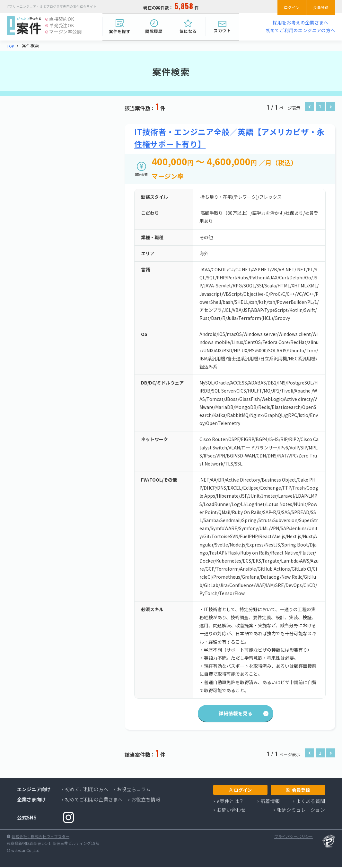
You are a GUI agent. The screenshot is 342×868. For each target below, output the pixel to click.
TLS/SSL (57, 276)
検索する (61, 402)
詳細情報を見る (230, 715)
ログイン (285, 6)
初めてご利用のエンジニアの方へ (301, 30)
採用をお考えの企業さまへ (300, 23)
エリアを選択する (45, 178)
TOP (11, 46)
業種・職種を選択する (49, 142)
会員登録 (319, 6)
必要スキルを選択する (49, 266)
